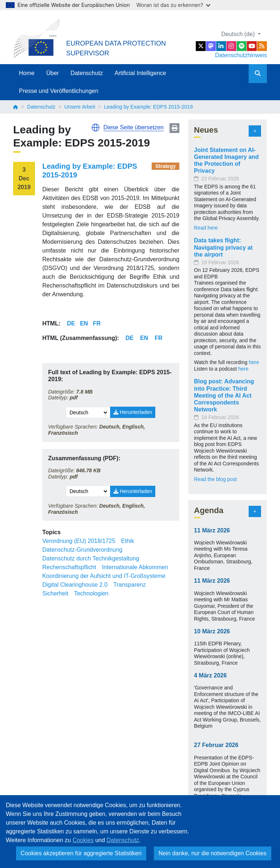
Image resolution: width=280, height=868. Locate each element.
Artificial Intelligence (140, 73)
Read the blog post (215, 479)
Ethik (128, 541)
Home (27, 73)
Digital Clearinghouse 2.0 (75, 585)
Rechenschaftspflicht (69, 567)
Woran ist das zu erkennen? (173, 5)
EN (84, 323)
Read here (206, 228)
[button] (96, 128)
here (254, 362)
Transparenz (130, 585)
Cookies (83, 840)
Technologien (91, 593)
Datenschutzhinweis (241, 55)
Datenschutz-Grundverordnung (82, 550)
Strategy (166, 166)
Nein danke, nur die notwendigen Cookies (213, 853)
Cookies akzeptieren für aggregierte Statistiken (81, 853)
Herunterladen (133, 412)
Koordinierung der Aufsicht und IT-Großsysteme (104, 576)
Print (174, 128)
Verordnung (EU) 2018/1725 (79, 541)
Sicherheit (55, 593)
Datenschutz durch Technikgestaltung (91, 558)
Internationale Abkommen (135, 567)
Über (53, 73)
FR (97, 323)
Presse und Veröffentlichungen (59, 91)
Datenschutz (87, 73)
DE (71, 323)
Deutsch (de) (239, 34)
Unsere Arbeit (80, 107)
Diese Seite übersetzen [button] (134, 127)
